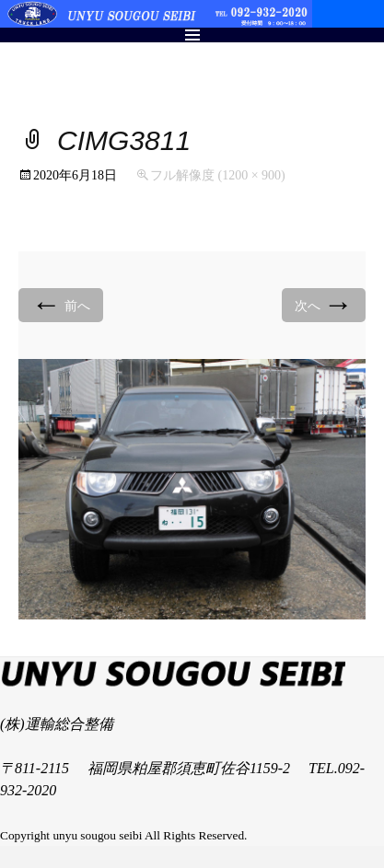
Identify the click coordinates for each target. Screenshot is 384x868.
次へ (324, 304)
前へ (61, 304)
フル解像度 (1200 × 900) (218, 175)
